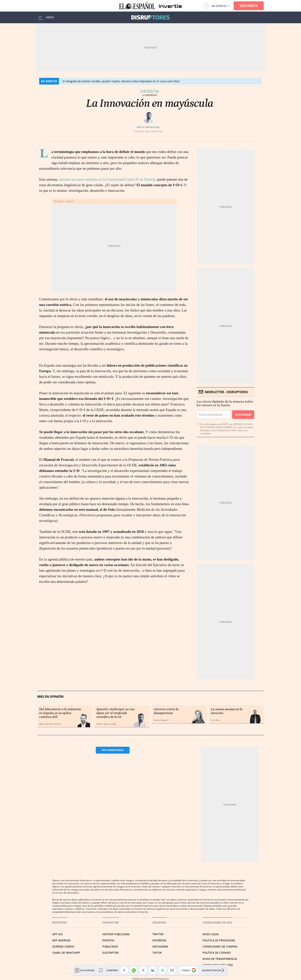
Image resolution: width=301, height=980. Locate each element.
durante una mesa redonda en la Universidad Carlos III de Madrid (107, 179)
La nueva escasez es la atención (227, 711)
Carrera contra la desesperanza (166, 711)
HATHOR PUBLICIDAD (116, 934)
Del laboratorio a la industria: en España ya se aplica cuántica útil (60, 713)
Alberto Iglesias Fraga (148, 127)
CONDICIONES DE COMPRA (220, 946)
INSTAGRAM (160, 946)
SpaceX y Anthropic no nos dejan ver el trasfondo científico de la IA (115, 713)
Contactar (110, 922)
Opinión (150, 91)
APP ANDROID (61, 940)
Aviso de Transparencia (220, 959)
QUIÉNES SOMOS (63, 946)
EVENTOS (108, 940)
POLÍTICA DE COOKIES (217, 953)
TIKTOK (157, 953)
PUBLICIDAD (110, 946)
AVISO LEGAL (211, 934)
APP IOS (57, 934)
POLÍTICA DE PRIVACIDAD (219, 940)
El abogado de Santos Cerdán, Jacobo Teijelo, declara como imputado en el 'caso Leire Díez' (121, 81)
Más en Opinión (50, 697)
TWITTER (158, 934)
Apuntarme (243, 415)
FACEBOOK (159, 940)
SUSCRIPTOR (110, 953)
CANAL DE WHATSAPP (66, 953)
